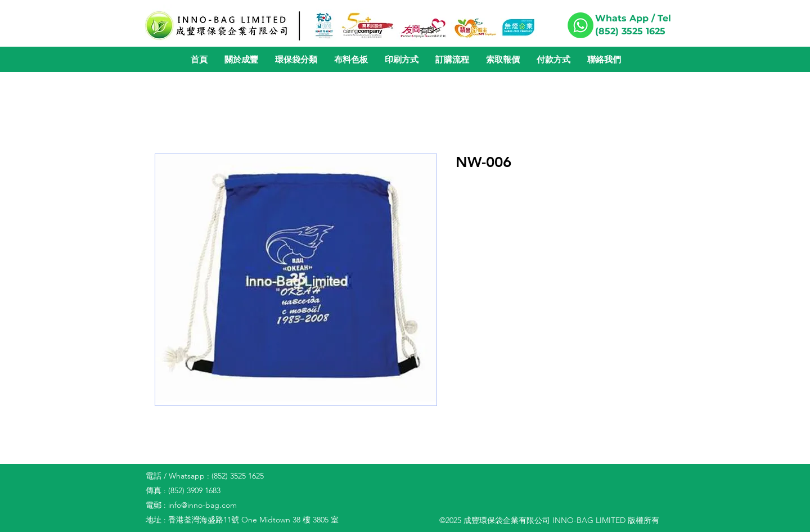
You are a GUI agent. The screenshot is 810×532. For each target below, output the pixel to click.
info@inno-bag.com (202, 505)
